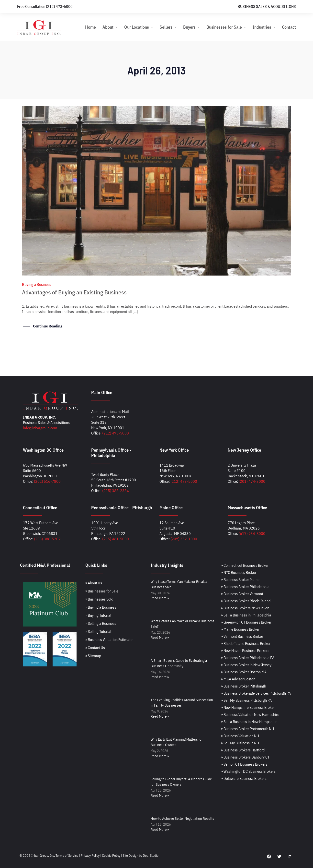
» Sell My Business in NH (240, 743)
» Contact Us (95, 648)
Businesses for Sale (224, 27)
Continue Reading (48, 326)
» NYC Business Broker (239, 572)
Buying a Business (37, 284)
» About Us (94, 583)
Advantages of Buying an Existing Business (74, 292)
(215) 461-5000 (116, 539)
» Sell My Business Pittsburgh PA (246, 700)
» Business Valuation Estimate (109, 639)
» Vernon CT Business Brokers (244, 764)
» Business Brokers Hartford (243, 750)
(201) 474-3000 (252, 481)
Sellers (166, 27)
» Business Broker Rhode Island (246, 601)
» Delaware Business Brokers (244, 778)
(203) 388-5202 (47, 539)
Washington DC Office (43, 450)
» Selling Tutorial (98, 631)
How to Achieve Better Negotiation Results (182, 818)
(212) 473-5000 (116, 433)
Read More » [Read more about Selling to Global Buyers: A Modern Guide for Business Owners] (160, 795)
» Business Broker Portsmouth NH (247, 729)
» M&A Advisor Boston (238, 679)
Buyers (189, 27)
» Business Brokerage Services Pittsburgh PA (256, 693)
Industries (262, 27)
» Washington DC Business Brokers (248, 771)
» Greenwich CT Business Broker (246, 622)
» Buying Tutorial (98, 615)
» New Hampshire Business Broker (248, 707)
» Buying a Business (101, 607)
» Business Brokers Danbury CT (245, 757)
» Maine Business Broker (240, 629)
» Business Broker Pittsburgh (244, 686)
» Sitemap (93, 656)
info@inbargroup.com (40, 428)
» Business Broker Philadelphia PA (248, 658)
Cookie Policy (111, 856)
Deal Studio (151, 856)
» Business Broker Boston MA (244, 672)
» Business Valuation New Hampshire (250, 714)
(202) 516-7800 (47, 481)
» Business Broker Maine (240, 579)
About (108, 27)
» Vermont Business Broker (242, 636)
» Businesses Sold (99, 599)
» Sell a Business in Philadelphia (246, 615)
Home (90, 27)
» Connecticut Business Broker (245, 565)
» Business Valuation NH (240, 736)
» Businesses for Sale (102, 591)
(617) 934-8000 (252, 533)
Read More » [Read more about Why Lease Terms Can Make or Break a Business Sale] (160, 598)
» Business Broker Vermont (242, 594)
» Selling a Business (101, 623)
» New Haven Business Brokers (245, 651)
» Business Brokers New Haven (245, 608)
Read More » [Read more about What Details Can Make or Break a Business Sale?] (160, 637)
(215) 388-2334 (116, 491)
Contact (289, 27)
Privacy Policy (90, 856)
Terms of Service (67, 856)
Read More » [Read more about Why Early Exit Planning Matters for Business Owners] (160, 756)
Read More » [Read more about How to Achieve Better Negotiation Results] (160, 829)
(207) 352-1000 (184, 539)
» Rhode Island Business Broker (246, 643)
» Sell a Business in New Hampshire (249, 722)
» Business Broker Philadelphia (245, 587)
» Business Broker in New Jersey (246, 665)
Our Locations (137, 27)
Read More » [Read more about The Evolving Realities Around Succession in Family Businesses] (160, 716)
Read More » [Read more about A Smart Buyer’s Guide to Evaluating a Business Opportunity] (160, 677)
